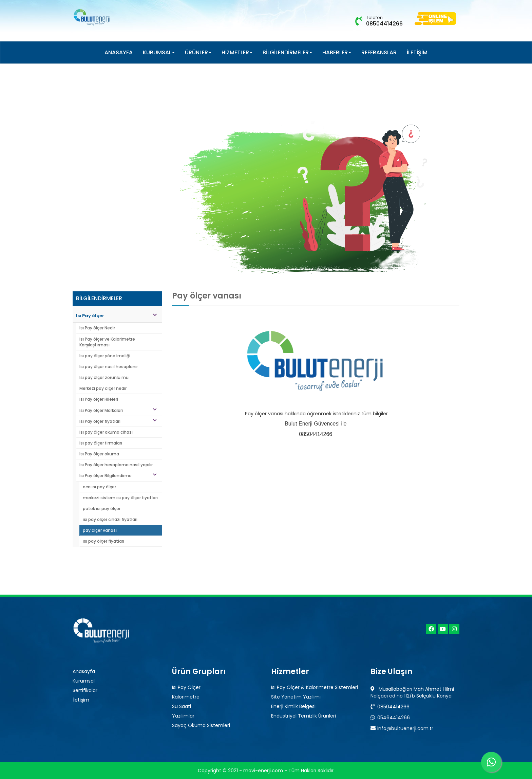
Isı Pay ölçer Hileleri (99, 399)
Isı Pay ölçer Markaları (118, 410)
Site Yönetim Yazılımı (296, 697)
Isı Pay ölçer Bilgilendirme (118, 476)
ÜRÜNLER (198, 52)
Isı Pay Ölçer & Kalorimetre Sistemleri (315, 687)
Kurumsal (84, 681)
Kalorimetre (186, 697)
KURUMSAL (159, 52)
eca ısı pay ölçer (99, 487)
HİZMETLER (237, 52)
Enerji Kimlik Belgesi (293, 706)
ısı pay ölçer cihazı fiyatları (110, 519)
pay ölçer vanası (100, 530)
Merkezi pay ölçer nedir (103, 388)
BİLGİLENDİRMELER (287, 52)
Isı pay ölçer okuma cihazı (106, 432)
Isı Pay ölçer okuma (99, 454)
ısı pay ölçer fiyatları (103, 541)
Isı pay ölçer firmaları (101, 443)
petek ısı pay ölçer (102, 509)
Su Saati (182, 706)
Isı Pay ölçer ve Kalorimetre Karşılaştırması (107, 342)
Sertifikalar (85, 690)
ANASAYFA (119, 52)
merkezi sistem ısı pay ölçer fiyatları (120, 498)
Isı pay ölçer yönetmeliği (105, 356)
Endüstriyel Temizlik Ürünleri (303, 716)
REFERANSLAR (379, 52)
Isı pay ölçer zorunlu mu (104, 377)
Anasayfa (84, 671)
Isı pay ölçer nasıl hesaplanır (109, 367)
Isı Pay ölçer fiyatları (118, 421)
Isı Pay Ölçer (186, 687)
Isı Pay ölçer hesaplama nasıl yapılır (116, 465)
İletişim (81, 700)
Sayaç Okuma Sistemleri (201, 725)
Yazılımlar (183, 716)
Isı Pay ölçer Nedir (97, 328)
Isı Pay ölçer (116, 316)
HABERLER (337, 52)
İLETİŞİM (417, 52)
